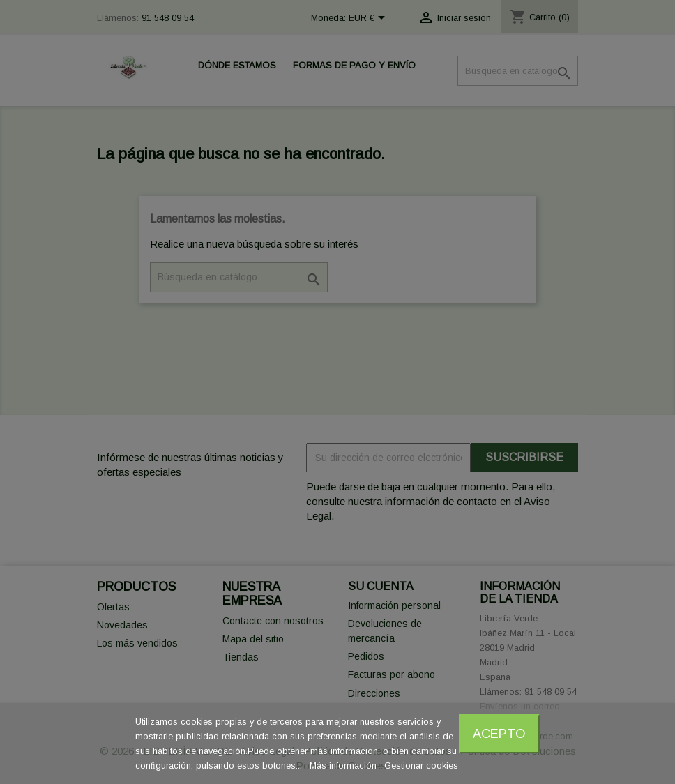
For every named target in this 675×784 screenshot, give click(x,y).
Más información (344, 766)
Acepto (499, 733)
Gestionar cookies (421, 766)
